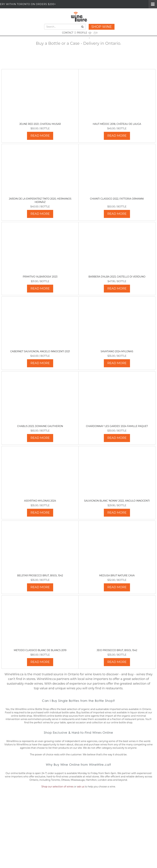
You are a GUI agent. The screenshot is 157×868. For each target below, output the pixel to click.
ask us (81, 787)
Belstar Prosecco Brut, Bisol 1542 (40, 575)
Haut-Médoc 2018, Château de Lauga (117, 124)
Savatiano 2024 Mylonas (117, 351)
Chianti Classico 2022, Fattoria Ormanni (117, 199)
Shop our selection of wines (57, 787)
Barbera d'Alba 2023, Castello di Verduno (117, 277)
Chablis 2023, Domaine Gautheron (40, 426)
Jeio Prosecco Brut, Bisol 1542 (117, 650)
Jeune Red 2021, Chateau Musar (40, 124)
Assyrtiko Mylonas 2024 (40, 501)
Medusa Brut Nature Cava (117, 575)
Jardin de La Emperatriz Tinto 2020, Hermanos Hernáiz (40, 200)
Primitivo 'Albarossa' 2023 (40, 277)
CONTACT (68, 33)
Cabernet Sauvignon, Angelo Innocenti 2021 (40, 351)
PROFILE (82, 33)
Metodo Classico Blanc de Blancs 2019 (40, 650)
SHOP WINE (102, 27)
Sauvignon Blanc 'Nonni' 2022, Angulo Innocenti (117, 501)
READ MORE (40, 136)
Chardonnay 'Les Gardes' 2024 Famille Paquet (117, 426)
